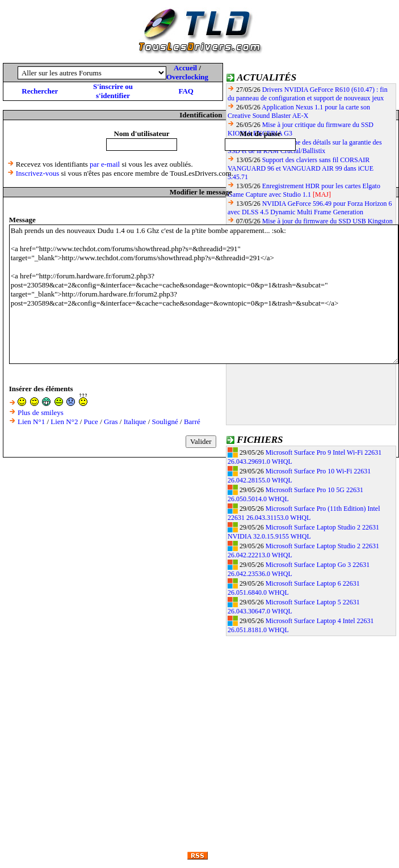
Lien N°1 (31, 422)
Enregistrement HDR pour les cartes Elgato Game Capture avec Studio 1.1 (304, 190)
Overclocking (187, 77)
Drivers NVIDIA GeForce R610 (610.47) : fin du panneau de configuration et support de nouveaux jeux (308, 94)
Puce (91, 422)
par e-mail (105, 164)
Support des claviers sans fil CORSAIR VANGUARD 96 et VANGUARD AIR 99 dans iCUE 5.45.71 (301, 168)
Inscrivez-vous (38, 173)
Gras (111, 422)
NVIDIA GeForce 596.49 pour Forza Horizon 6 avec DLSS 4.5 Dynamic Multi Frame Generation (310, 208)
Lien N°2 (64, 422)
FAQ (186, 91)
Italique (135, 422)
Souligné (165, 422)
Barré (192, 422)
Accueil (185, 68)
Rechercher (40, 91)
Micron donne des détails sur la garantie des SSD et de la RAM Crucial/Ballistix (305, 147)
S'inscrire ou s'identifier (113, 91)
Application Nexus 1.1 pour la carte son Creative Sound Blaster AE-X (299, 111)
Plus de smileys (41, 412)
